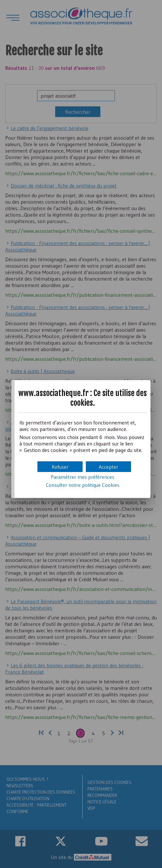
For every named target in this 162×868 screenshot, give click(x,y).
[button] (108, 467)
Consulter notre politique (83, 485)
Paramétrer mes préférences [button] (82, 477)
